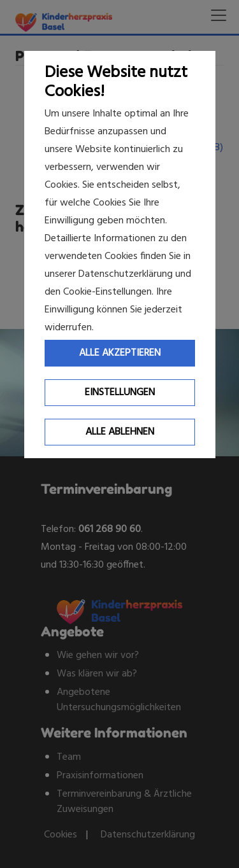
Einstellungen (120, 393)
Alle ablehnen (120, 432)
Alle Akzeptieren (120, 353)
